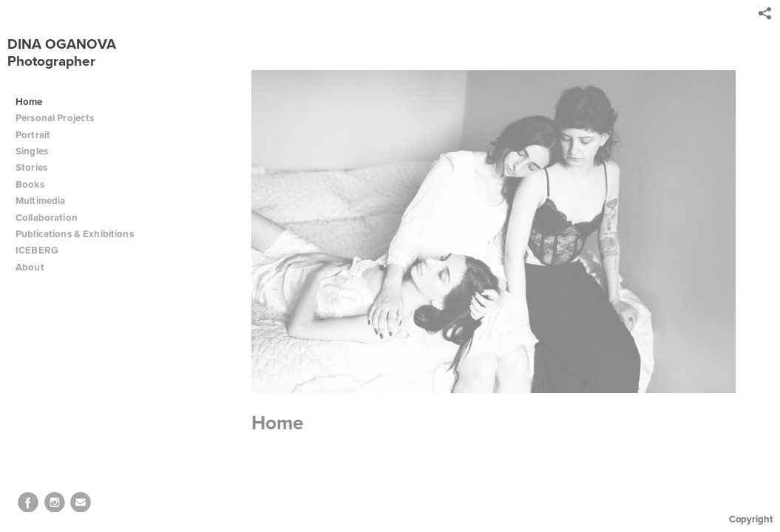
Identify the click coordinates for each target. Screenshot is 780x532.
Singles (32, 151)
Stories (37, 167)
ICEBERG (37, 250)
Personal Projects (61, 118)
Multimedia (40, 201)
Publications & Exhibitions (75, 234)
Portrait (33, 135)
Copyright (751, 519)
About (36, 267)
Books (36, 184)
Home (29, 102)
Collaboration (52, 218)
